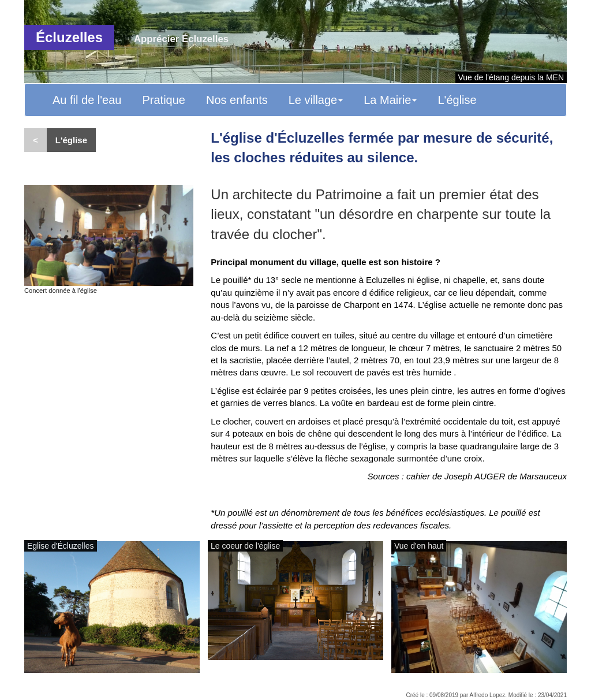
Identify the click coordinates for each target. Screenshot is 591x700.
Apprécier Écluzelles (181, 39)
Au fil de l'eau (87, 100)
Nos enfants (237, 100)
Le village (316, 100)
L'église (457, 100)
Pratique (164, 100)
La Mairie (390, 100)
